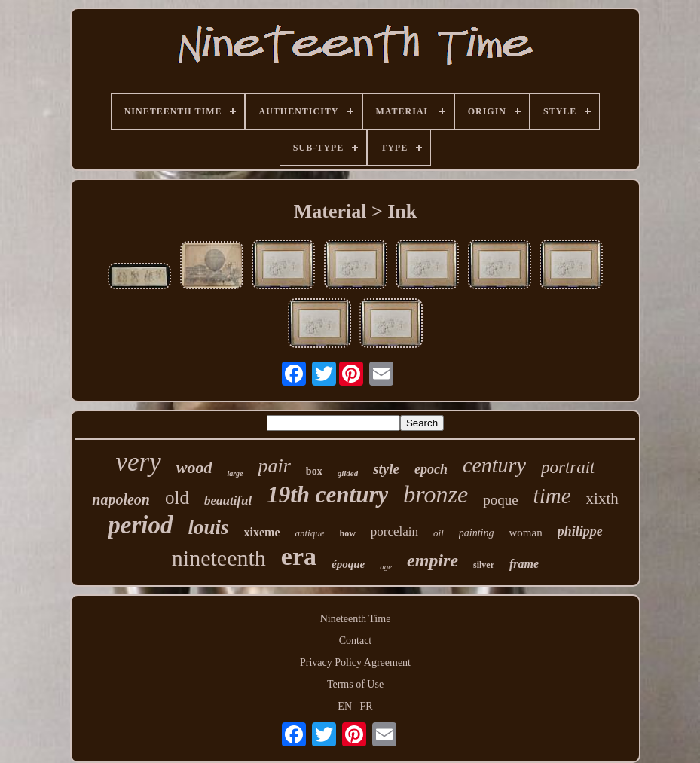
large (235, 473)
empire (433, 560)
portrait (568, 467)
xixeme (262, 532)
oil (439, 533)
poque (500, 500)
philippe (580, 531)
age (386, 566)
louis (208, 527)
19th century (327, 494)
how (348, 533)
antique (310, 533)
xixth (602, 499)
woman (526, 533)
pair (275, 466)
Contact (356, 641)
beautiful (228, 501)
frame (524, 564)
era (299, 556)
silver (484, 565)
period (140, 525)
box (314, 471)
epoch (431, 469)
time (552, 496)
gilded (348, 473)
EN (345, 706)
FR (367, 706)
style (386, 469)
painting (477, 533)
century (494, 465)
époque (348, 564)
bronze (436, 494)
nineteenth (219, 558)
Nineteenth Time (356, 619)
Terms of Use (355, 684)
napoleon (121, 499)
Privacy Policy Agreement (355, 662)
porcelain (394, 531)
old (177, 497)
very (138, 462)
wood (194, 467)
